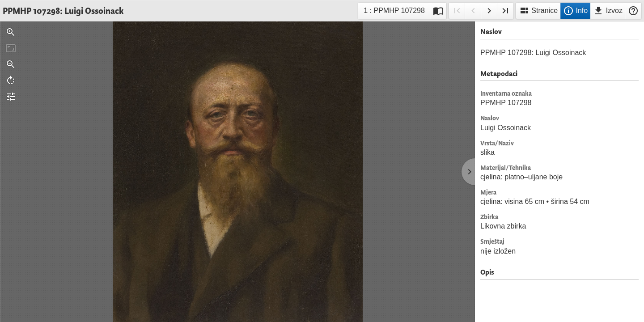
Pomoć (633, 11)
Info (575, 11)
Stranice (538, 11)
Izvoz (608, 11)
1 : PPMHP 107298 (394, 12)
